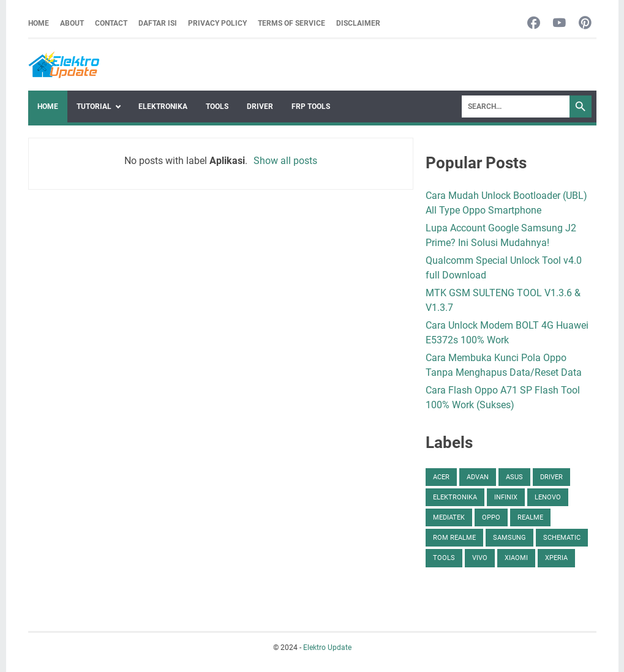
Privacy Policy (217, 23)
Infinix (506, 497)
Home (39, 23)
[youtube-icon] (559, 24)
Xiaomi (516, 558)
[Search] (516, 106)
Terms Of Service (291, 23)
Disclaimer (358, 23)
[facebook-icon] (534, 24)
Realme (530, 517)
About (72, 23)
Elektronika (163, 106)
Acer (441, 477)
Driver (260, 106)
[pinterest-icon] (585, 24)
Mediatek (449, 517)
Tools (217, 106)
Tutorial (94, 106)
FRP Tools (311, 106)
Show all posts (285, 161)
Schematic (562, 538)
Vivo (480, 558)
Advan (478, 477)
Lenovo (548, 497)
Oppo (491, 517)
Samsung (509, 538)
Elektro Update (327, 648)
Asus (514, 477)
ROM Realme (454, 538)
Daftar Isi (158, 23)
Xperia (556, 558)
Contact (111, 23)
